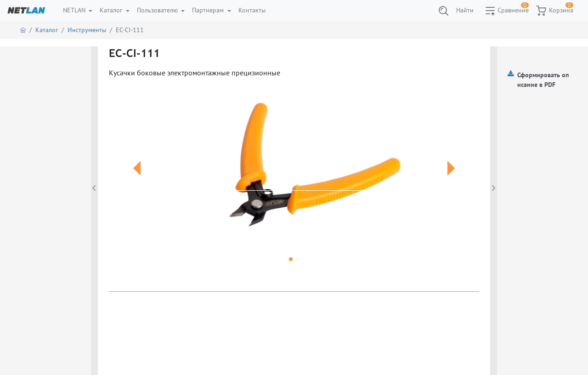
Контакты (252, 10)
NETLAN (75, 10)
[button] (137, 179)
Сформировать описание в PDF (543, 80)
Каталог (112, 10)
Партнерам (209, 10)
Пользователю (158, 10)
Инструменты (87, 30)
